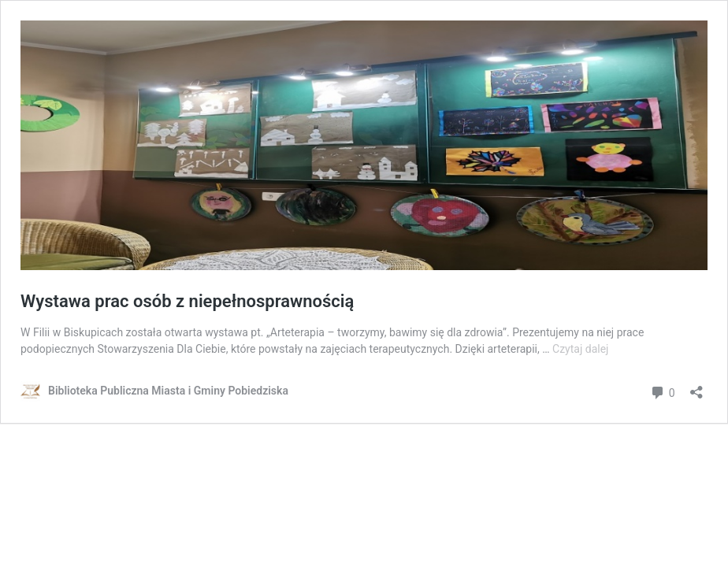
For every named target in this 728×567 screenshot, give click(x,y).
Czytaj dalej (580, 349)
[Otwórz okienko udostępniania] (696, 387)
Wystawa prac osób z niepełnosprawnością (187, 301)
